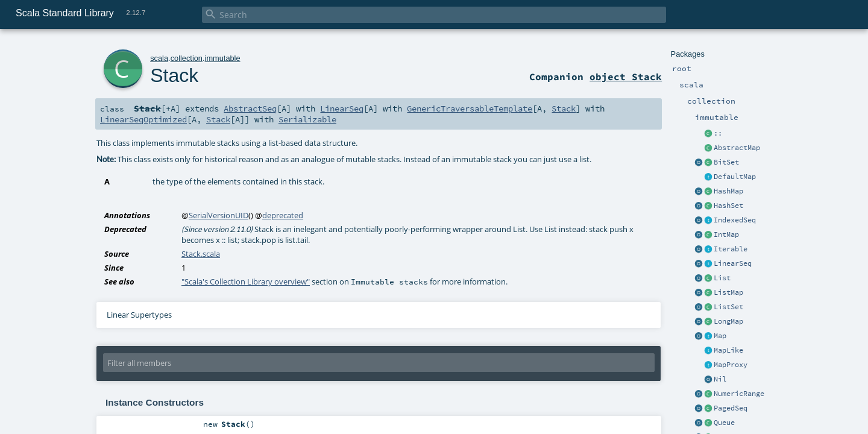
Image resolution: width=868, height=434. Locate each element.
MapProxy (731, 365)
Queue (724, 423)
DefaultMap (735, 177)
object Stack (626, 77)
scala (159, 58)
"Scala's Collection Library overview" (246, 281)
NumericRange (739, 394)
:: (718, 133)
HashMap (728, 191)
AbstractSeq (250, 108)
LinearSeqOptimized (143, 119)
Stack (174, 75)
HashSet (728, 206)
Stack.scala (201, 254)
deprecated (283, 215)
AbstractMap (737, 148)
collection (187, 58)
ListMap (728, 292)
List (722, 278)
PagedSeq (731, 408)
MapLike (728, 350)
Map (720, 336)
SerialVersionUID (219, 215)
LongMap (728, 321)
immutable (223, 58)
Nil (720, 379)
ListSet (728, 307)
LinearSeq (733, 263)
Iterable (731, 249)
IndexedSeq (735, 220)
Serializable (307, 119)
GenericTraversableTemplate (470, 108)
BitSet (726, 162)
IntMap (726, 234)
